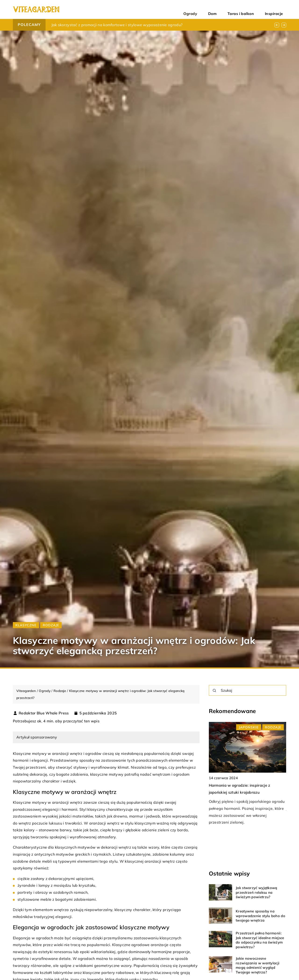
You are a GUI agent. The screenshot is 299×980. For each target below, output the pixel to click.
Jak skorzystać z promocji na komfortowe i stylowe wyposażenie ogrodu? (117, 25)
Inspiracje (278, 9)
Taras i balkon (254, 9)
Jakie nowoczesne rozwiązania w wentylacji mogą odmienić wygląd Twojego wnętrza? (258, 965)
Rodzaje (51, 625)
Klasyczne (26, 625)
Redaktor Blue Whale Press (44, 713)
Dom (233, 9)
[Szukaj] (214, 691)
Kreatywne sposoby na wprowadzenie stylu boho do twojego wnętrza (260, 916)
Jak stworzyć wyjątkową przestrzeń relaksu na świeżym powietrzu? (256, 892)
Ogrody (219, 9)
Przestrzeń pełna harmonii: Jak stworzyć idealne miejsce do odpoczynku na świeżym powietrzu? (260, 940)
